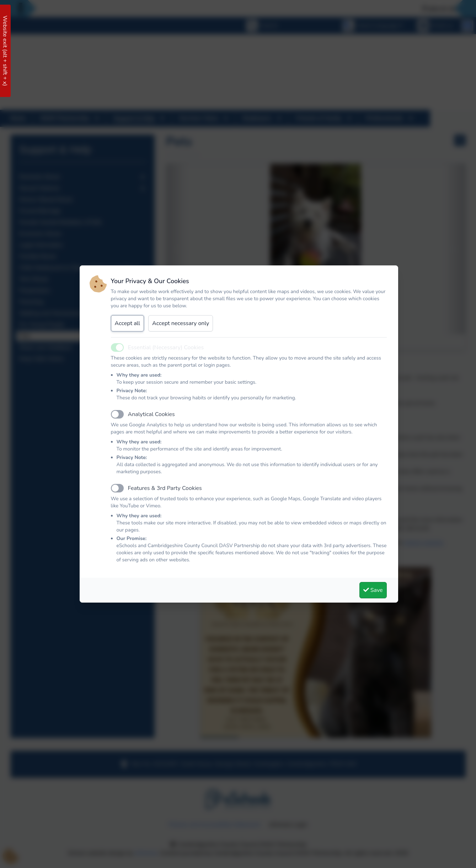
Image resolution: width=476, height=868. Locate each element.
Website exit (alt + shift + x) (5, 51)
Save (373, 590)
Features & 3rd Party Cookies (165, 488)
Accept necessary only (181, 323)
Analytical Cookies (151, 414)
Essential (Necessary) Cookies (166, 347)
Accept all (128, 323)
